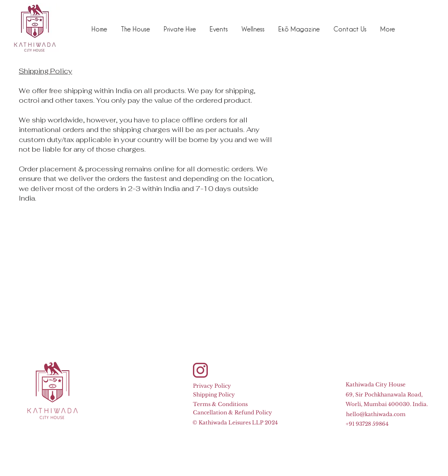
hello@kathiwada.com (376, 414)
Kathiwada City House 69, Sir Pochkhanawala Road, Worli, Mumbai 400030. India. (387, 394)
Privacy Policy (212, 386)
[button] (180, 29)
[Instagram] (200, 370)
